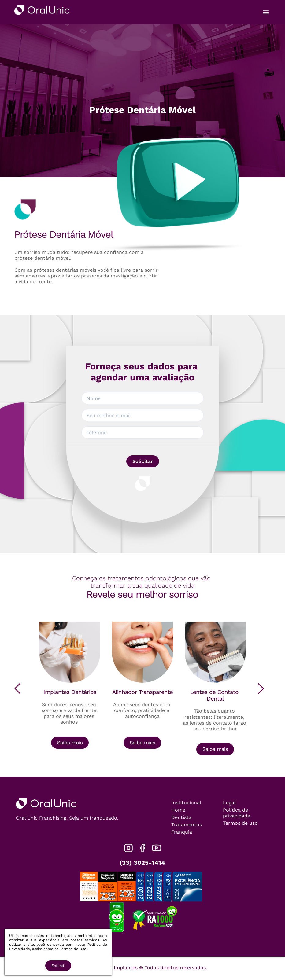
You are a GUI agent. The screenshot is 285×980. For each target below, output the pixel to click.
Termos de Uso (73, 949)
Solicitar (143, 461)
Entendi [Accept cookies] (58, 966)
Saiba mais (70, 743)
